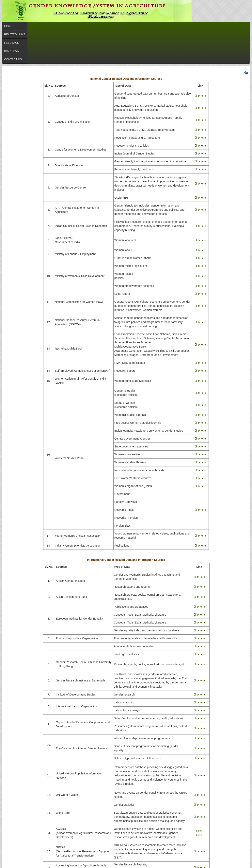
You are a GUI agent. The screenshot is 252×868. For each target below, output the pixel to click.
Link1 (199, 831)
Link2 (199, 835)
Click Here (200, 96)
